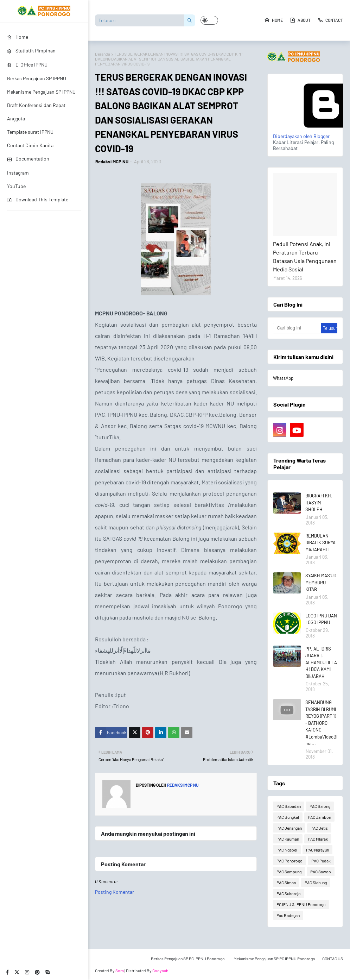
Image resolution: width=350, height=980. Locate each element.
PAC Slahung (316, 882)
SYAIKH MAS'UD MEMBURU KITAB (321, 582)
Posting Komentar (114, 892)
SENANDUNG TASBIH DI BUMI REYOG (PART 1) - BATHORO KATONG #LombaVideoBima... (321, 723)
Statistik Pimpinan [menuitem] (31, 51)
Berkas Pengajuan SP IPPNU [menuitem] (37, 78)
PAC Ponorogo (289, 861)
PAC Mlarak (318, 839)
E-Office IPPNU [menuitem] (27, 65)
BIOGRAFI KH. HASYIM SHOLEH (319, 502)
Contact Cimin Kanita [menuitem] (30, 145)
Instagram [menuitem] (18, 173)
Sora (120, 970)
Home (273, 20)
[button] (209, 20)
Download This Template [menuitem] (38, 199)
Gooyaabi (161, 970)
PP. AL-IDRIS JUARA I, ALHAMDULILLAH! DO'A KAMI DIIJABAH (321, 662)
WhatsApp (283, 378)
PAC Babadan (289, 806)
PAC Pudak (321, 861)
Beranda (103, 54)
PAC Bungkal (288, 817)
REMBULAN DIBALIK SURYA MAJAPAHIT (320, 543)
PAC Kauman (288, 839)
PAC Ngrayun (317, 850)
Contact (330, 20)
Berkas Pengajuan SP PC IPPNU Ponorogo (188, 959)
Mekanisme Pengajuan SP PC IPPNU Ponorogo (274, 959)
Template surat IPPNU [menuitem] (30, 132)
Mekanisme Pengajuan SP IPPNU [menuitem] (41, 92)
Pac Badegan (288, 915)
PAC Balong (320, 806)
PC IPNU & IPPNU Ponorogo (301, 904)
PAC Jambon (319, 817)
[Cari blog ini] (297, 328)
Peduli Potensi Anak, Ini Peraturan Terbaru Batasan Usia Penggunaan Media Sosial (305, 256)
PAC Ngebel (287, 850)
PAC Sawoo (321, 872)
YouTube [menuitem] (16, 186)
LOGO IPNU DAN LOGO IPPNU (321, 619)
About (300, 20)
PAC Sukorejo (289, 893)
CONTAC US (333, 959)
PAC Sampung (289, 872)
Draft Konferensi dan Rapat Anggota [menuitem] (36, 112)
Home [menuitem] (18, 37)
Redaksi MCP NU (112, 162)
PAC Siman (286, 882)
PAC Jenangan (289, 828)
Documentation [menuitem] (28, 159)
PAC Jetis (319, 828)
